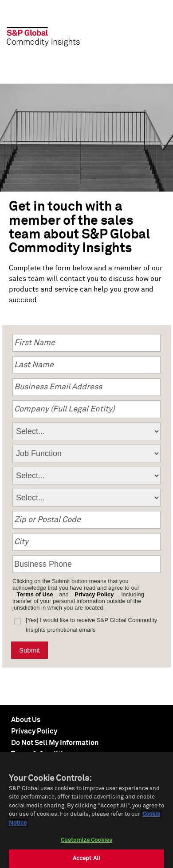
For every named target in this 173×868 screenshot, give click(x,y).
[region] (86, 810)
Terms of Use (35, 594)
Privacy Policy (94, 594)
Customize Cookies (86, 840)
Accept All (86, 858)
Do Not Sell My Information (55, 743)
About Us (26, 720)
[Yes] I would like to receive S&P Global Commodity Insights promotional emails (91, 625)
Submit (29, 650)
